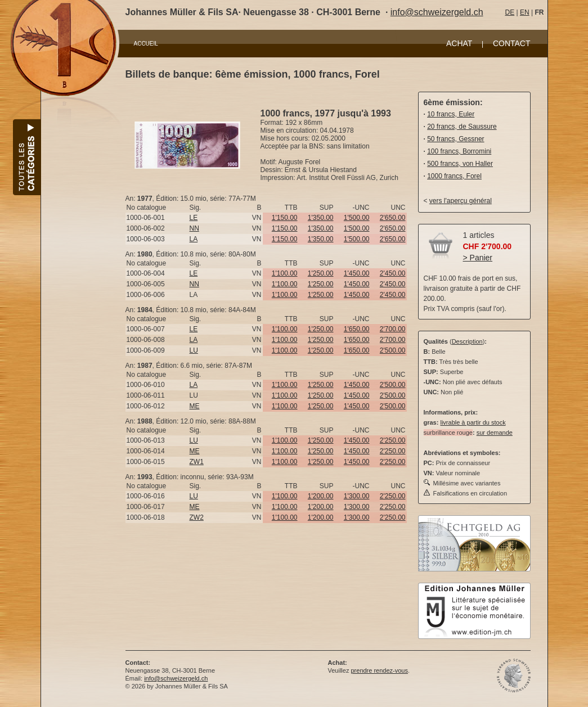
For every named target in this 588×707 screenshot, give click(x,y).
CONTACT (512, 43)
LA (194, 239)
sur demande (495, 433)
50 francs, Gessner (455, 139)
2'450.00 (393, 273)
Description (467, 341)
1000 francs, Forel (454, 176)
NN (194, 228)
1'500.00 (357, 218)
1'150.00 (285, 218)
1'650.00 (357, 329)
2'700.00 (393, 329)
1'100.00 (285, 273)
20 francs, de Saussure (462, 127)
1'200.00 (321, 496)
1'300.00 (357, 496)
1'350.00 (321, 218)
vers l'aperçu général (461, 201)
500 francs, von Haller (460, 164)
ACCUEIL (146, 44)
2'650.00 (393, 218)
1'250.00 (321, 273)
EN (525, 12)
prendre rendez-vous (379, 670)
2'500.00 (393, 350)
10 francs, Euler (451, 114)
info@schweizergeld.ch (437, 12)
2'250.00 (393, 440)
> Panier (478, 258)
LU (194, 350)
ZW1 (197, 462)
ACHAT (459, 43)
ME (195, 406)
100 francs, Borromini (459, 151)
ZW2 (197, 517)
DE (510, 12)
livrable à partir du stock (473, 422)
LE (194, 218)
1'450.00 (357, 273)
